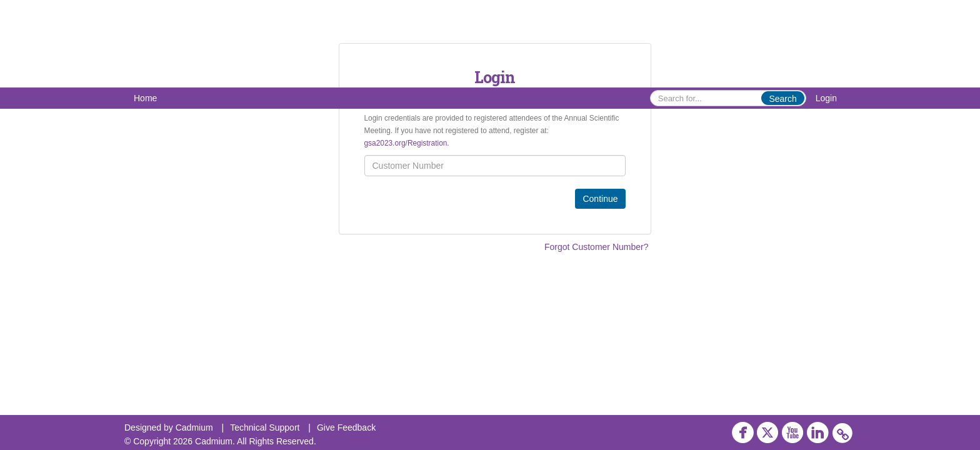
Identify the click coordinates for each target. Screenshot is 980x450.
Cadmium (194, 427)
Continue (600, 199)
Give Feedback (346, 427)
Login (826, 98)
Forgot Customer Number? (597, 247)
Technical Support (265, 427)
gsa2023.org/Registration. (407, 143)
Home (145, 98)
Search (782, 99)
